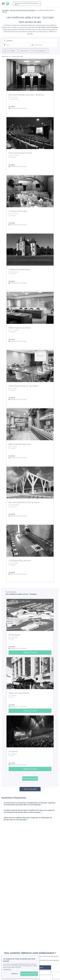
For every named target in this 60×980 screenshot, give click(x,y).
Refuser (15, 974)
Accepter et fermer (29, 974)
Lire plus (30, 34)
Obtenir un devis (30, 652)
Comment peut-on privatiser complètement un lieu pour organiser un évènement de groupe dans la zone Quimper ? (30, 804)
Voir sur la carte (30, 789)
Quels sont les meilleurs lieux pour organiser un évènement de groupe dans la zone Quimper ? (28, 819)
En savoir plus (7, 969)
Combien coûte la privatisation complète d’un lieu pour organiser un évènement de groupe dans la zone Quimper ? (29, 811)
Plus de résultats (30, 778)
